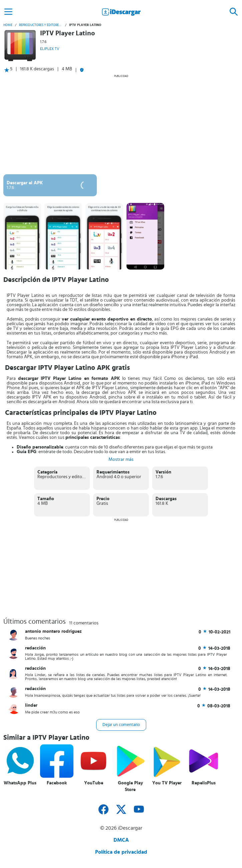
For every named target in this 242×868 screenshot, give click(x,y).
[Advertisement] (121, 124)
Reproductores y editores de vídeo (41, 25)
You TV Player (167, 783)
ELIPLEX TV (50, 49)
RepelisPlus (204, 783)
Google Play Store (130, 786)
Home (8, 25)
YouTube (94, 783)
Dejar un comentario (121, 725)
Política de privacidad (121, 852)
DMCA (121, 840)
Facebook (57, 783)
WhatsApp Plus (20, 783)
